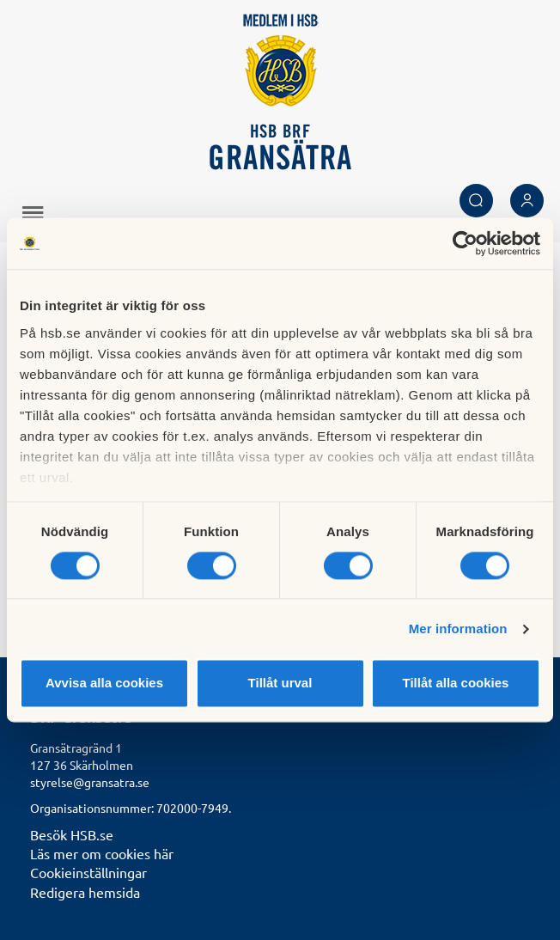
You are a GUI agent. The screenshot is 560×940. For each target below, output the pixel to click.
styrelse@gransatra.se (90, 782)
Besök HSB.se (72, 834)
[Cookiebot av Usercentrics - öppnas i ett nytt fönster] (465, 243)
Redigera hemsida (85, 892)
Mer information (458, 629)
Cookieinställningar (88, 872)
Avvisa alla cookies (104, 684)
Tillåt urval (280, 684)
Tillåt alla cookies (456, 684)
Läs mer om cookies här (102, 853)
